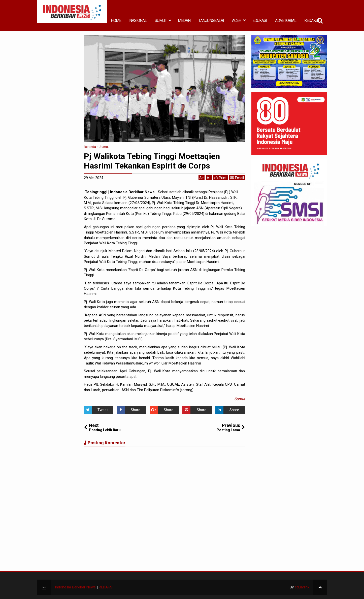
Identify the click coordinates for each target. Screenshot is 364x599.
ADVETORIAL (286, 21)
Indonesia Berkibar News (75, 587)
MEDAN (184, 21)
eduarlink (302, 587)
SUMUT (161, 21)
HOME (116, 21)
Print (220, 178)
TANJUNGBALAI (211, 21)
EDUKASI (260, 21)
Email (237, 178)
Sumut (240, 399)
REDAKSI (312, 21)
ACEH (237, 21)
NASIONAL (138, 21)
